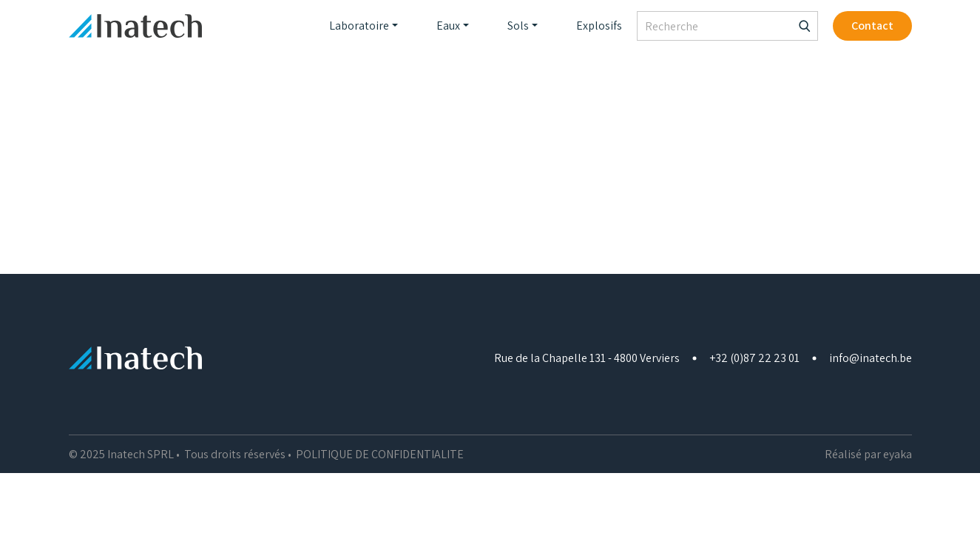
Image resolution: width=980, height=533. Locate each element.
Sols (518, 26)
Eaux (448, 26)
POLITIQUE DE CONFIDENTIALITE (380, 454)
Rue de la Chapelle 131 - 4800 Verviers (587, 358)
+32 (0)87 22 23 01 (754, 358)
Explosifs (599, 26)
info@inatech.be (871, 358)
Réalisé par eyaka (868, 454)
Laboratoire (359, 26)
